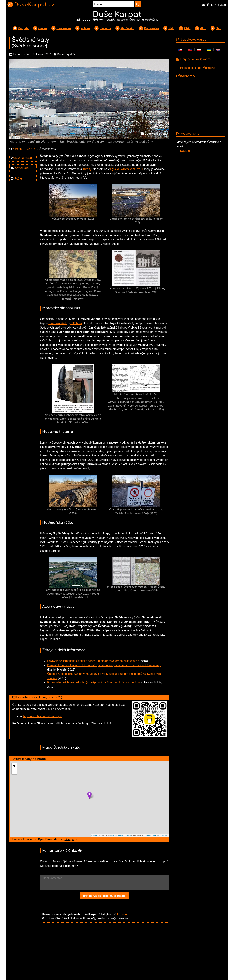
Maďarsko (127, 28)
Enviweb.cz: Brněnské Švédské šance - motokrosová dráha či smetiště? (93, 661)
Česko (42, 28)
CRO (187, 28)
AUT (203, 28)
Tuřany (87, 169)
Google (69, 839)
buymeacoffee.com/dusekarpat (43, 716)
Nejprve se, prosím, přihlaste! (105, 896)
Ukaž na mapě (23, 158)
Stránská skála (58, 323)
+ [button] (14, 766)
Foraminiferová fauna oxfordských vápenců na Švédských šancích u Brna (94, 682)
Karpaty (23, 28)
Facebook (124, 914)
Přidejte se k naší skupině (198, 68)
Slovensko (64, 28)
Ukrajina (105, 28)
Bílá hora (76, 323)
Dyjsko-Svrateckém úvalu (127, 169)
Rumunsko (151, 28)
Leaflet (94, 835)
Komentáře (22, 168)
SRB (171, 28)
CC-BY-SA (163, 835)
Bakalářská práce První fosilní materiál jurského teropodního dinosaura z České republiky (104, 665)
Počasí (19, 179)
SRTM (128, 835)
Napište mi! (187, 151)
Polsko (85, 28)
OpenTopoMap (150, 835)
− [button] (14, 772)
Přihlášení (219, 5)
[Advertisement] (105, 954)
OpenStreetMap (117, 835)
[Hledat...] (114, 4)
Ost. (218, 28)
